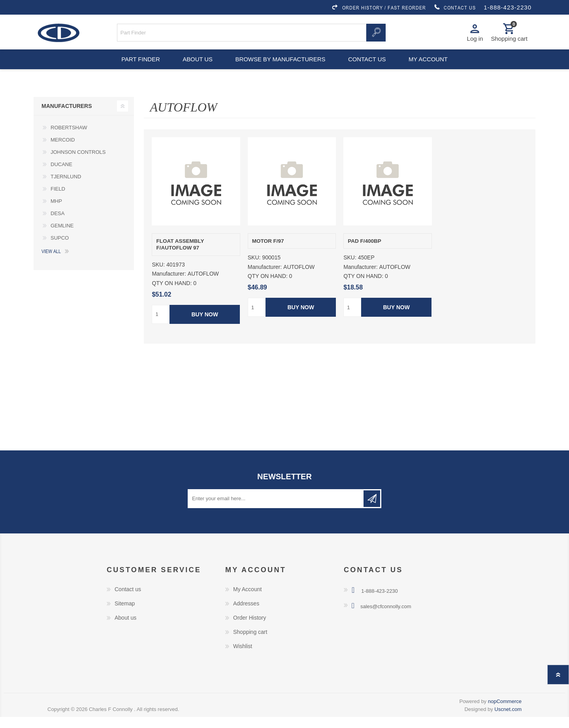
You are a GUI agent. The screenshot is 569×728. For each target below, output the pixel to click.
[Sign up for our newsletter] (276, 510)
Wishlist (243, 657)
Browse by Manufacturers (281, 67)
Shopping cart (250, 643)
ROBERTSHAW (69, 139)
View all (51, 262)
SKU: (158, 276)
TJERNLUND (66, 188)
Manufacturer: (169, 285)
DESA (57, 224)
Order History (250, 629)
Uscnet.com (508, 720)
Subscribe (372, 510)
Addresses (246, 615)
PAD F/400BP (365, 252)
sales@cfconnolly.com (386, 617)
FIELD (58, 200)
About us (197, 67)
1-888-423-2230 (508, 7)
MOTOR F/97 (268, 252)
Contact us (368, 67)
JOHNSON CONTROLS (78, 163)
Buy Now (205, 325)
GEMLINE (62, 237)
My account (432, 67)
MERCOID (63, 151)
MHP (56, 212)
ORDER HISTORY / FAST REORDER (379, 8)
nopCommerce (505, 712)
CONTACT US (455, 8)
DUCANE (61, 175)
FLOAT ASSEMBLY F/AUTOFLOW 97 (180, 256)
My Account (247, 600)
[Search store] (242, 35)
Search (376, 35)
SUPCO (60, 249)
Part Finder (137, 67)
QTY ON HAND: (172, 294)
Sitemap (125, 615)
